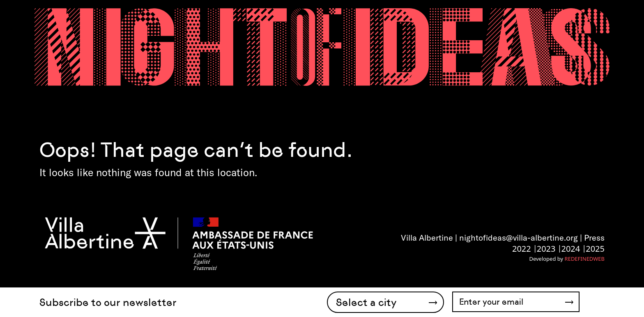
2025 (595, 249)
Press (594, 238)
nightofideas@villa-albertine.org (519, 238)
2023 (546, 249)
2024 (570, 249)
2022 (522, 249)
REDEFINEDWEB (585, 259)
